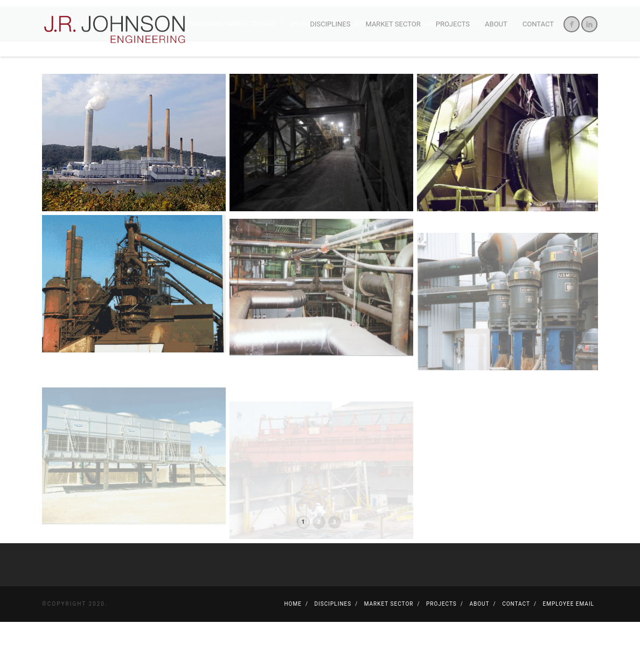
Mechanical (309, 74)
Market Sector (393, 24)
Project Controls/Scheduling (390, 74)
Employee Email (569, 654)
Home (293, 654)
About (496, 24)
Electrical (156, 74)
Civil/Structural (98, 74)
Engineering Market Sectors (232, 74)
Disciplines (331, 24)
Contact (538, 24)
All (52, 74)
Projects (453, 24)
